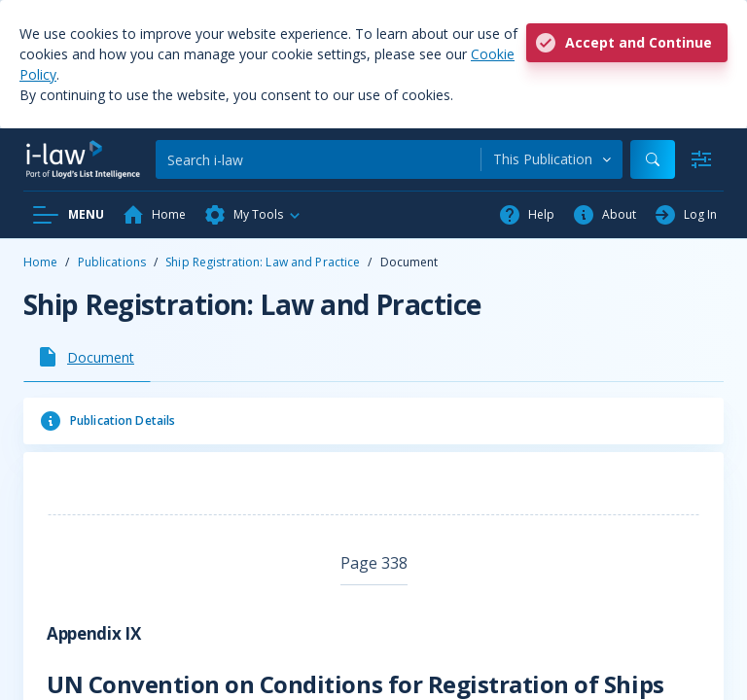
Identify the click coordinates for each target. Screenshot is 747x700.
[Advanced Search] (701, 159)
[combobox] (552, 159)
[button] (253, 215)
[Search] (318, 159)
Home (40, 262)
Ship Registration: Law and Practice (263, 262)
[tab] (87, 357)
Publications (112, 262)
